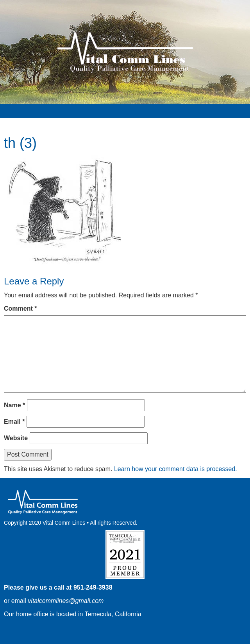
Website (16, 438)
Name (14, 405)
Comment (20, 309)
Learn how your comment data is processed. (176, 469)
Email (14, 422)
